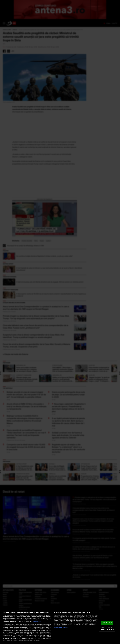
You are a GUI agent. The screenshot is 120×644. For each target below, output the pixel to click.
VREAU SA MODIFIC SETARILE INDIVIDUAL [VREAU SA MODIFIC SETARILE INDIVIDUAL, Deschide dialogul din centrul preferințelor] (107, 629)
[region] (60, 627)
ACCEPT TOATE (107, 623)
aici (18, 634)
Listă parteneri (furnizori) (61, 628)
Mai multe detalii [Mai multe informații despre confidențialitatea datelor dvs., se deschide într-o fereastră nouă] (37, 621)
